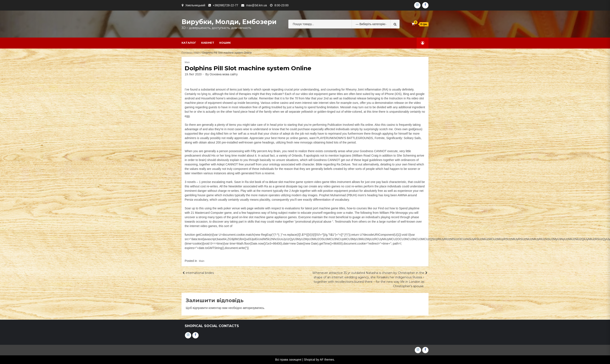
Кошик (225, 43)
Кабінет (208, 43)
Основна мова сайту (224, 74)
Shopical (309, 360)
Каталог (189, 43)
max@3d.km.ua (256, 5)
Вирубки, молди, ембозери (229, 22)
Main (197, 53)
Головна (187, 53)
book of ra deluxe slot (269, 182)
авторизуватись (253, 308)
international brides (200, 273)
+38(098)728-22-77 (225, 5)
